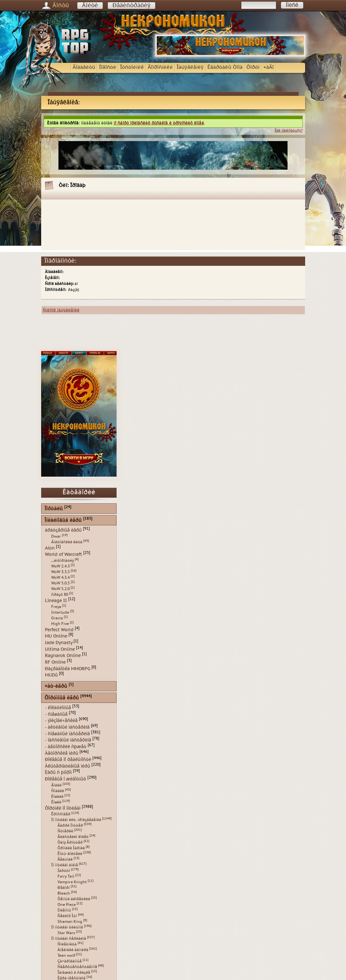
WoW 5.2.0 (60, 589)
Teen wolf (66, 955)
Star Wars (66, 933)
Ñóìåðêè (65, 831)
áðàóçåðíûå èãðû (63, 530)
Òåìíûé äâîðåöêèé (74, 899)
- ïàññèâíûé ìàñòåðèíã (68, 740)
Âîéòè (90, 5)
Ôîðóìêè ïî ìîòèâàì (63, 808)
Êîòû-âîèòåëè (70, 854)
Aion (50, 548)
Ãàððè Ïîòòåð (70, 825)
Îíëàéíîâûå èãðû (63, 520)
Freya (56, 607)
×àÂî (269, 67)
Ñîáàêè (58, 791)
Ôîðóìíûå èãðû (62, 698)
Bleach (64, 893)
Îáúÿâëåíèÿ (190, 67)
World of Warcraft (63, 554)
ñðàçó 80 (60, 594)
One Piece (67, 905)
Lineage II (56, 601)
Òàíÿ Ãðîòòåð (70, 842)
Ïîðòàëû (54, 509)
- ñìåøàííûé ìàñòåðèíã (67, 734)
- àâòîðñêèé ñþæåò (66, 747)
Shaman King (70, 922)
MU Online (56, 636)
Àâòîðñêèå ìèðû (62, 753)
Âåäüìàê (65, 859)
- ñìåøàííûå (56, 714)
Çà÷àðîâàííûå (70, 961)
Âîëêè (56, 785)
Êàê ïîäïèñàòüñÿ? (289, 131)
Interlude (60, 612)
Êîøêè (56, 802)
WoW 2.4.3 (60, 566)
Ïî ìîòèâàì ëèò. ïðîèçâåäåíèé (76, 820)
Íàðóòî (64, 871)
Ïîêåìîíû (64, 910)
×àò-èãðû (56, 686)
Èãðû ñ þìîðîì (58, 772)
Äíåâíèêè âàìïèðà (73, 950)
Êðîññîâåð (61, 814)
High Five (60, 624)
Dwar (56, 536)
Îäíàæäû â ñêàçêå (74, 972)
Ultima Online (60, 649)
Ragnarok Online (63, 656)
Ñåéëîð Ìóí (67, 916)
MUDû (51, 675)
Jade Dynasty (59, 643)
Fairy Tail (66, 876)
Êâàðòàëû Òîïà (225, 67)
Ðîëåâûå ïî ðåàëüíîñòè (68, 760)
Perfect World (59, 630)
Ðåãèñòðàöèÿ (132, 5)
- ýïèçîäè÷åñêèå (61, 721)
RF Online (55, 662)
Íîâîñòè (108, 67)
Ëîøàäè (57, 797)
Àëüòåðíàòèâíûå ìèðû (68, 766)
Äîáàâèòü (84, 67)
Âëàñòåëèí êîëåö (73, 837)
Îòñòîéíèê (132, 67)
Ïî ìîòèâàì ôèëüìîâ (67, 927)
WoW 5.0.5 (60, 583)
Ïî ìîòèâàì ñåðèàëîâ (69, 939)
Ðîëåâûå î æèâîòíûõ (66, 779)
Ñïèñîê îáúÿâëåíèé (61, 310)
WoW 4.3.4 (60, 578)
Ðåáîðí (64, 888)
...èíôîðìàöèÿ (63, 561)
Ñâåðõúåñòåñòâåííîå (77, 967)
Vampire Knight (72, 882)
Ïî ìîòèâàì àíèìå (65, 865)
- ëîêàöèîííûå (58, 708)
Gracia (57, 618)
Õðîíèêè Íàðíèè (71, 848)
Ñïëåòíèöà (67, 944)
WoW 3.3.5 (60, 572)
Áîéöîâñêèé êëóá (67, 542)
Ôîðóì (253, 67)
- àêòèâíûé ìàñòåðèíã (67, 727)
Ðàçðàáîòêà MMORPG (68, 668)
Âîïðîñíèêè (160, 67)
